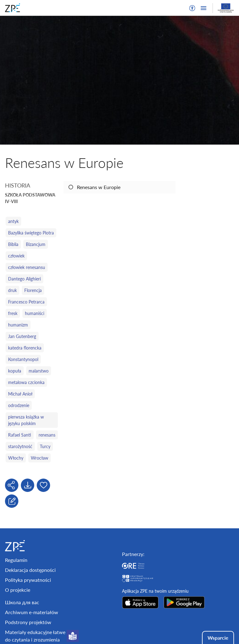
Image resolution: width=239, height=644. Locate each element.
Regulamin (16, 560)
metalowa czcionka (26, 382)
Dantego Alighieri (24, 279)
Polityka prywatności (28, 580)
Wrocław (40, 458)
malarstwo (39, 371)
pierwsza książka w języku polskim (26, 420)
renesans (47, 435)
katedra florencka (25, 348)
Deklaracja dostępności (30, 570)
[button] (192, 8)
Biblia (13, 244)
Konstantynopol (23, 359)
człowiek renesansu (27, 267)
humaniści (35, 313)
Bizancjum (36, 244)
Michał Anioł (20, 394)
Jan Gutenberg (22, 336)
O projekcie (18, 590)
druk (12, 290)
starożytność (20, 446)
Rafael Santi (20, 435)
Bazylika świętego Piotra (31, 233)
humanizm (18, 325)
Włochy (16, 458)
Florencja (33, 290)
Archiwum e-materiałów (32, 612)
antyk (13, 221)
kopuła (15, 371)
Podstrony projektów (28, 622)
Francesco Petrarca (26, 302)
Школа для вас (22, 602)
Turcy (45, 446)
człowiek (16, 256)
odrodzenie (19, 405)
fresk (13, 313)
